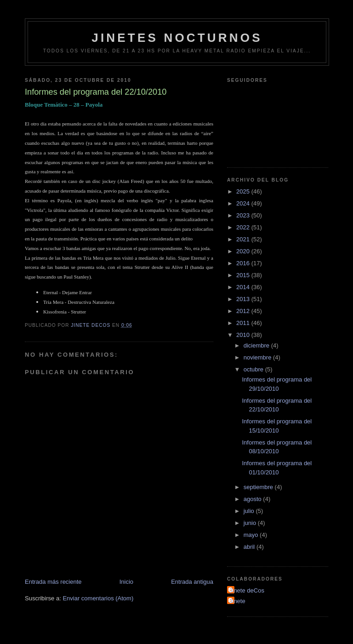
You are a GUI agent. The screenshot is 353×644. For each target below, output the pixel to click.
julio (250, 511)
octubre (254, 369)
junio (251, 523)
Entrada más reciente (53, 582)
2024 (244, 203)
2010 (244, 335)
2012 (244, 311)
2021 (244, 239)
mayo (252, 535)
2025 (244, 191)
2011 (244, 323)
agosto (253, 499)
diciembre (257, 345)
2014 (244, 287)
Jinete (237, 601)
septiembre (259, 487)
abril (250, 547)
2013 (244, 299)
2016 (244, 263)
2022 (244, 227)
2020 (244, 251)
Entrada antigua (192, 582)
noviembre (258, 357)
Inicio (126, 582)
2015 (244, 275)
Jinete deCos (247, 590)
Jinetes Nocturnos (177, 38)
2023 (244, 215)
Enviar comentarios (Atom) (98, 598)
